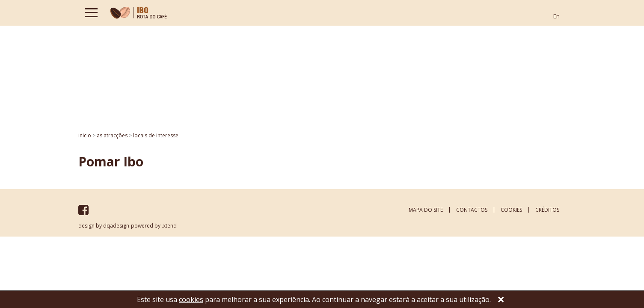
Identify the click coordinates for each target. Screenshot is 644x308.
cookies (511, 210)
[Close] (501, 300)
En (556, 16)
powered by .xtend (154, 226)
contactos (472, 210)
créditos (547, 210)
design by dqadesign (104, 226)
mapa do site (426, 210)
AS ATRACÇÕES (112, 135)
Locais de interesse (156, 135)
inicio (85, 135)
